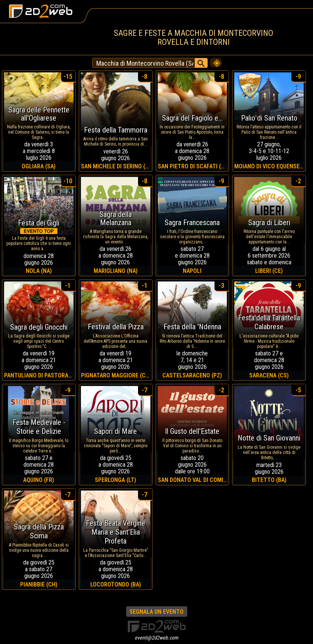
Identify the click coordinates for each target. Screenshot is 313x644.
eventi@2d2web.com (156, 638)
